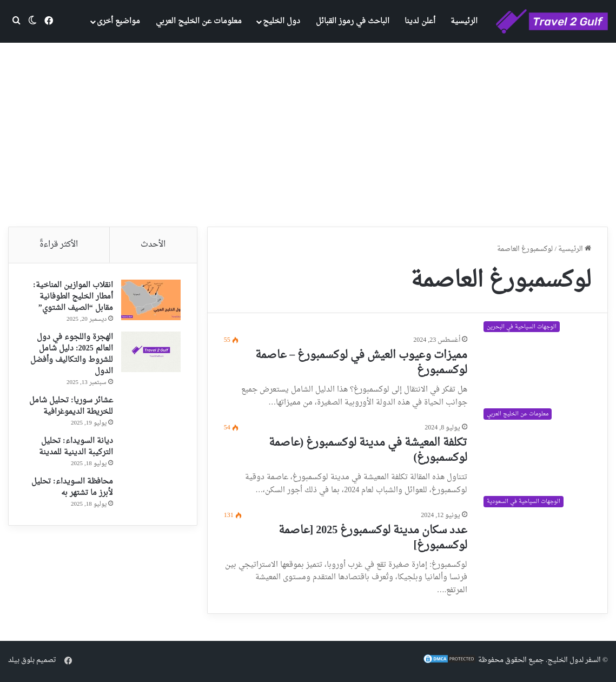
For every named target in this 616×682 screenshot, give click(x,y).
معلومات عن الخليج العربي (199, 21)
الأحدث (153, 245)
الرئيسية (464, 21)
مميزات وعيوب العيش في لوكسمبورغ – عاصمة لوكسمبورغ (361, 363)
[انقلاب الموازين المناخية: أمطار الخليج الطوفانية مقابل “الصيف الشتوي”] (151, 300)
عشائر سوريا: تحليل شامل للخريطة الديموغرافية (71, 406)
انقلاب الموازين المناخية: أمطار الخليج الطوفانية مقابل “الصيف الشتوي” (73, 297)
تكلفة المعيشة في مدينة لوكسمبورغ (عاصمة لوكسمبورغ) (368, 451)
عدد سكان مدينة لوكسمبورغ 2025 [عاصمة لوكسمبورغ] (373, 538)
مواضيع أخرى (118, 21)
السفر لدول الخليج (574, 660)
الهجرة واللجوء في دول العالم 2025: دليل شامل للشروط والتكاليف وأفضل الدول (72, 354)
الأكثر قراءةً (59, 245)
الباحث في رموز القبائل (353, 21)
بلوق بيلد (21, 660)
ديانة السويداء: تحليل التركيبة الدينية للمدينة (76, 447)
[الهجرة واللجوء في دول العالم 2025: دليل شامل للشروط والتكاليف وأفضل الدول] (151, 352)
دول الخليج (281, 21)
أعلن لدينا (420, 21)
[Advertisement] (308, 135)
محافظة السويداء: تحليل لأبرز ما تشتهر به (72, 487)
